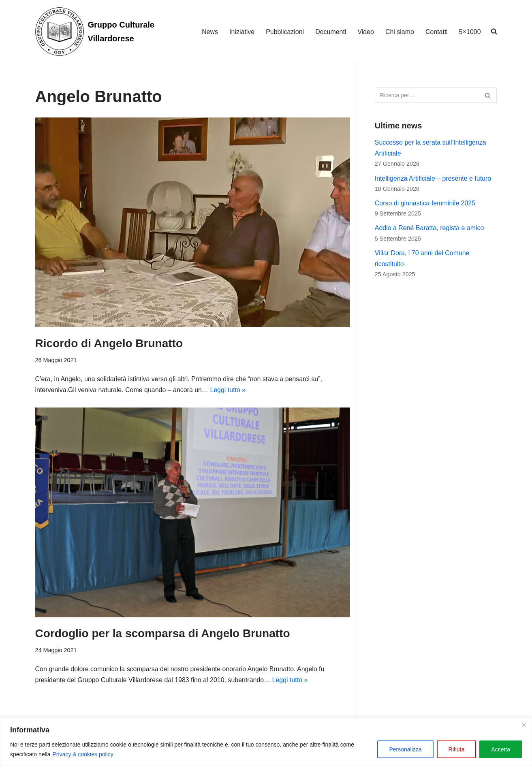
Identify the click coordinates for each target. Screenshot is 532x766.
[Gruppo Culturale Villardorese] (106, 32)
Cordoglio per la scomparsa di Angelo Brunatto (163, 633)
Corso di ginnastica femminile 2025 (425, 204)
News (209, 32)
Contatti (437, 32)
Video (366, 32)
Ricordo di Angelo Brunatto (109, 343)
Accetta (501, 749)
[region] (266, 742)
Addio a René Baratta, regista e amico (429, 228)
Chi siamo (399, 32)
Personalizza (405, 749)
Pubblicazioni (284, 32)
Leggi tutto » (229, 390)
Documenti (330, 32)
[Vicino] (523, 725)
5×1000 (470, 32)
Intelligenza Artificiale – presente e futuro (433, 178)
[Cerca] (427, 95)
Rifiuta (457, 749)
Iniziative (241, 32)
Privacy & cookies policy (83, 754)
